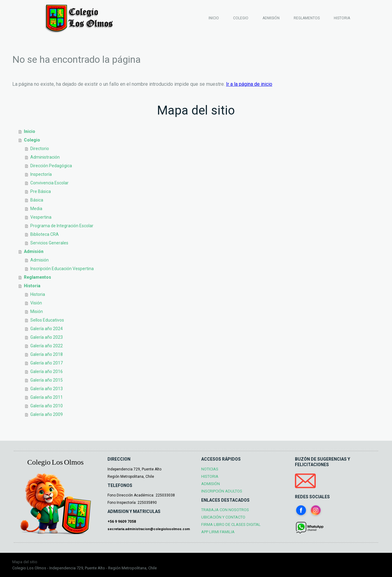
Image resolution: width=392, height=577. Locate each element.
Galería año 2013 (47, 389)
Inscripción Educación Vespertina (62, 269)
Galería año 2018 (47, 354)
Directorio (40, 149)
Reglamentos (307, 18)
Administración (45, 157)
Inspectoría (41, 174)
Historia (342, 18)
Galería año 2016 (47, 371)
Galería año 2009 (47, 414)
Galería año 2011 (47, 397)
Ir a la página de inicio (249, 84)
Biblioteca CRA (45, 234)
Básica (37, 200)
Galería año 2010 (47, 406)
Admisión (271, 18)
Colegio (241, 18)
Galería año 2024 (47, 329)
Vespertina (41, 217)
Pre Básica (41, 191)
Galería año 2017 (47, 363)
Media (36, 209)
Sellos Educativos (47, 320)
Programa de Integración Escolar (62, 226)
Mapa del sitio (25, 562)
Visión (36, 303)
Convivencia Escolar (49, 183)
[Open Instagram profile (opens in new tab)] (316, 510)
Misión (37, 311)
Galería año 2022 (47, 346)
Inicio (214, 18)
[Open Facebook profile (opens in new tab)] (301, 510)
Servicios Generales (49, 243)
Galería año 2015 (47, 380)
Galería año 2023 (47, 337)
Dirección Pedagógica (51, 166)
